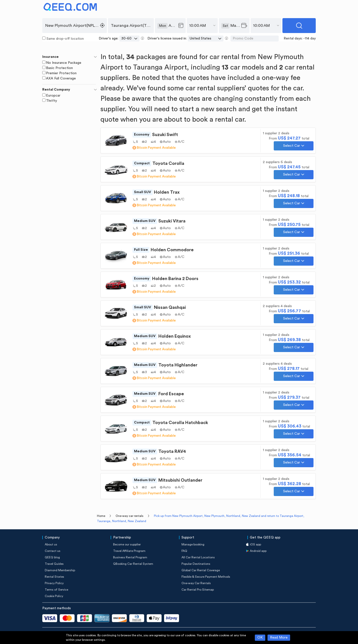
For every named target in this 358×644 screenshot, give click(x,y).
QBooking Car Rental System (133, 564)
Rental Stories (54, 577)
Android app (258, 551)
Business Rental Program (130, 557)
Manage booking (193, 544)
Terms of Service (56, 590)
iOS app (255, 544)
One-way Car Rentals (196, 583)
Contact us (53, 551)
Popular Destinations (196, 564)
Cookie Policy (54, 596)
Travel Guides (54, 564)
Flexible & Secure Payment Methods (206, 577)
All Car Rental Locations (198, 557)
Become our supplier (127, 544)
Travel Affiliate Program (129, 551)
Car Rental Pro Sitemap (198, 590)
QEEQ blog (52, 557)
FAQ (184, 551)
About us (51, 544)
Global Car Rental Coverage (201, 570)
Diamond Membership (60, 570)
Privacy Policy (54, 583)
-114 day (310, 38)
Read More (279, 638)
